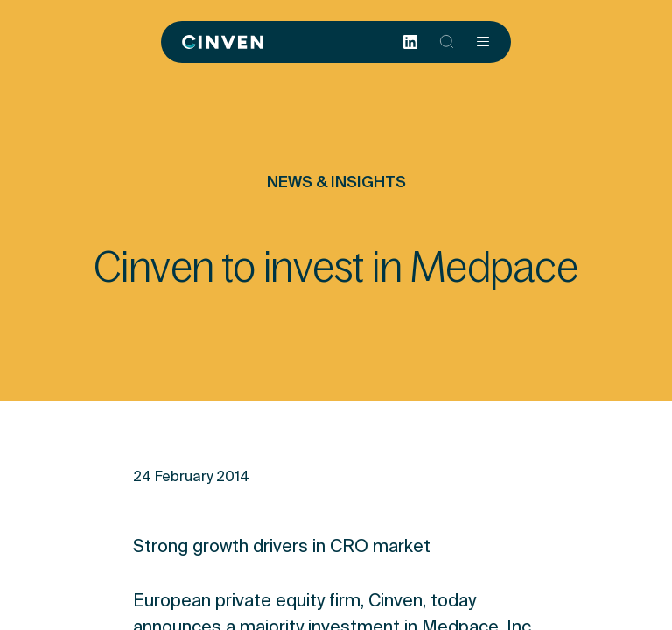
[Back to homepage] (223, 42)
